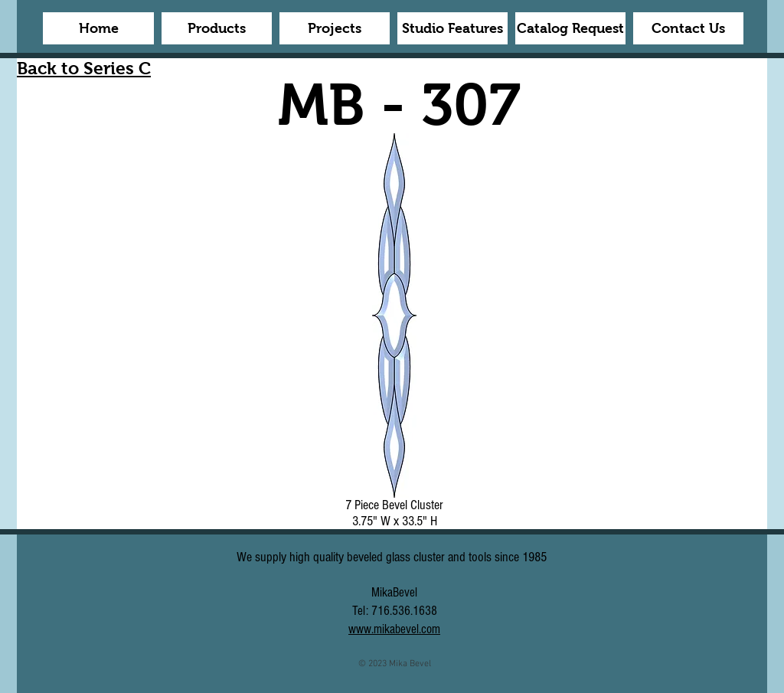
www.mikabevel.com (394, 629)
